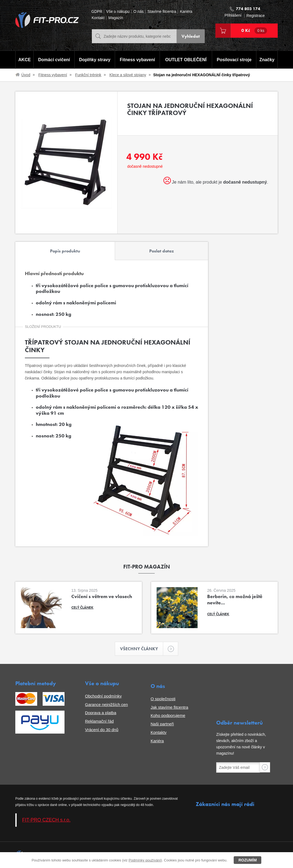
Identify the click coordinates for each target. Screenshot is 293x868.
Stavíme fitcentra (162, 12)
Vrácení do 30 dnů (102, 730)
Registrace (256, 16)
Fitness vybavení (137, 60)
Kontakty (159, 732)
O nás (138, 12)
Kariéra (186, 12)
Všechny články (142, 649)
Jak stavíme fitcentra (169, 707)
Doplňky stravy (95, 60)
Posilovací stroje (234, 60)
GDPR (97, 12)
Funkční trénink (88, 75)
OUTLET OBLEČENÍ (186, 60)
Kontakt (98, 18)
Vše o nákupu (118, 12)
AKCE (24, 60)
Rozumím (247, 860)
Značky (267, 60)
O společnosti (163, 699)
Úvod (26, 75)
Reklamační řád (99, 721)
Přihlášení (233, 15)
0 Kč (254, 31)
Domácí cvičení (54, 60)
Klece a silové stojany (128, 75)
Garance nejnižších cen (106, 704)
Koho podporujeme (168, 715)
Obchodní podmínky (103, 696)
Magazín (116, 18)
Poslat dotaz (162, 251)
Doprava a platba (101, 713)
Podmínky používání (145, 860)
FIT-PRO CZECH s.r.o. (46, 820)
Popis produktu (65, 251)
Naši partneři (162, 724)
